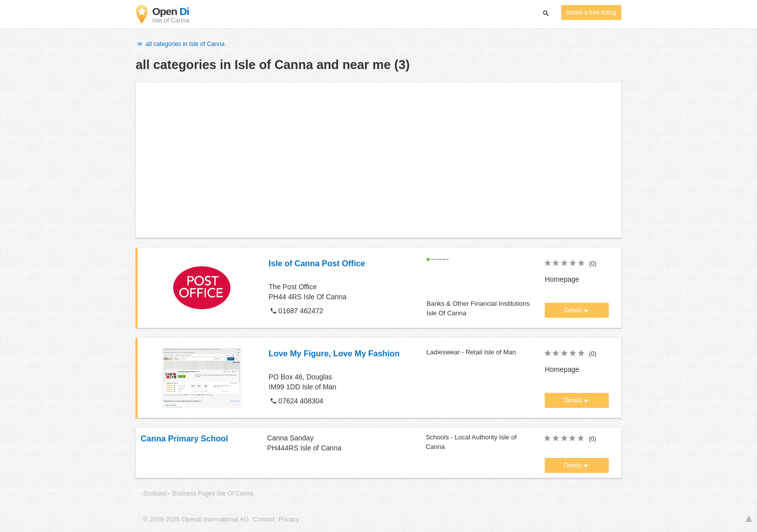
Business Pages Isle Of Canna (213, 493)
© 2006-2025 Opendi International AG (196, 519)
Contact (264, 519)
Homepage (562, 279)
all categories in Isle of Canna (180, 44)
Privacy (289, 519)
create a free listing (591, 13)
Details (574, 310)
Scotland (155, 493)
